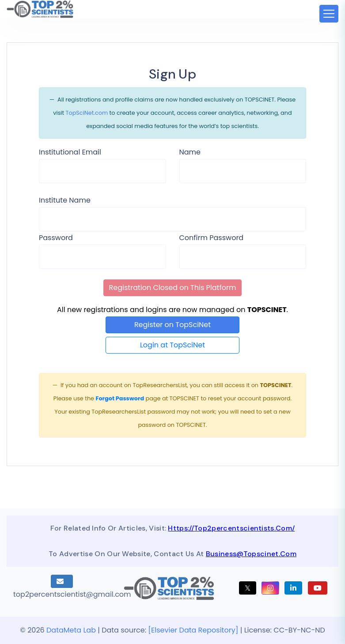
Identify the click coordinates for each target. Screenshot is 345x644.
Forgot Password (120, 398)
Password (56, 238)
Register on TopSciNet (172, 325)
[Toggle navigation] (329, 14)
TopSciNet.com (87, 113)
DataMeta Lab (71, 630)
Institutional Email (70, 152)
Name (190, 152)
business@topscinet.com (251, 554)
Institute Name (65, 200)
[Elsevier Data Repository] (194, 630)
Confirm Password (212, 238)
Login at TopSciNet (172, 345)
